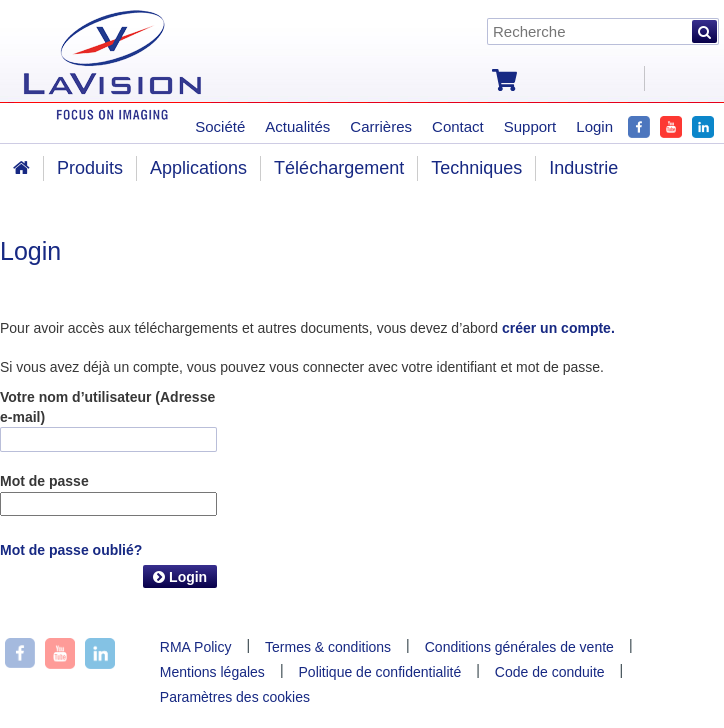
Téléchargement (339, 168)
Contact (458, 126)
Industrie (583, 168)
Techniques (476, 168)
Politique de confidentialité (380, 672)
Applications (198, 168)
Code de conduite (550, 672)
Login (180, 577)
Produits (90, 168)
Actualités (297, 126)
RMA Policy (196, 647)
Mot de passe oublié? (71, 550)
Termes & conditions (328, 647)
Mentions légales (212, 672)
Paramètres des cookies (235, 697)
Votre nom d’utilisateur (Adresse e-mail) (107, 407)
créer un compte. (558, 328)
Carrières (381, 126)
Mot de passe (44, 481)
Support (530, 126)
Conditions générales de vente (519, 647)
